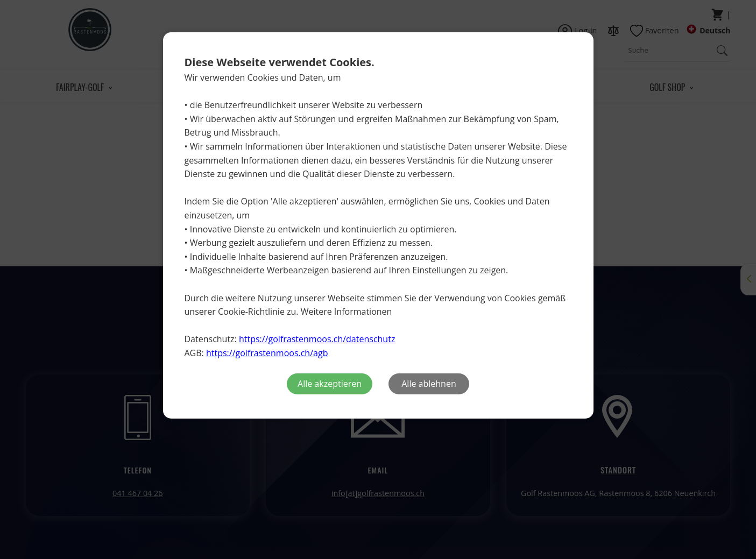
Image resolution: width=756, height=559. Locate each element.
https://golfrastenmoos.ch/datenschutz (317, 339)
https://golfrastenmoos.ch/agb (267, 353)
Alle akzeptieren (330, 384)
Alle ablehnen (429, 384)
